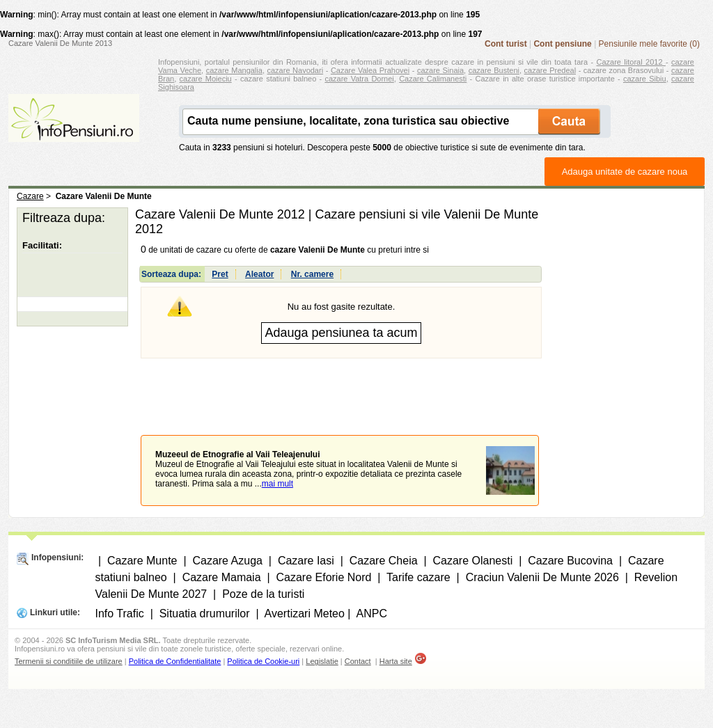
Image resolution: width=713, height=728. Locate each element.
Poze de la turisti (263, 594)
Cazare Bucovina (570, 561)
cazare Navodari (296, 70)
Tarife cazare (418, 577)
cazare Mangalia (234, 70)
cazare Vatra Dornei (359, 79)
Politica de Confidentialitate (175, 661)
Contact (358, 661)
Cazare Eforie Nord (324, 577)
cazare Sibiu (645, 79)
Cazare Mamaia (222, 577)
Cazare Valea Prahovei (370, 70)
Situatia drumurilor (205, 614)
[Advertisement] (341, 386)
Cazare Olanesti (473, 561)
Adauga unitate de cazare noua (625, 172)
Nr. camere (312, 274)
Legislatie (322, 661)
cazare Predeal (550, 70)
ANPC (372, 614)
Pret (220, 274)
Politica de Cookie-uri (263, 661)
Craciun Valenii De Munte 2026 (542, 577)
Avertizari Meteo (305, 614)
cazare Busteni (494, 70)
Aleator (259, 274)
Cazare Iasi (306, 561)
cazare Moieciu (206, 79)
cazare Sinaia (440, 70)
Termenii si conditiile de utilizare (69, 661)
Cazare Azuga (227, 561)
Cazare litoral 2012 (631, 62)
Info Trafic (120, 614)
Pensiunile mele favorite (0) (649, 44)
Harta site (396, 661)
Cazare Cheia (384, 561)
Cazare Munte (142, 561)
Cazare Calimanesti (433, 79)
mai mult (277, 484)
